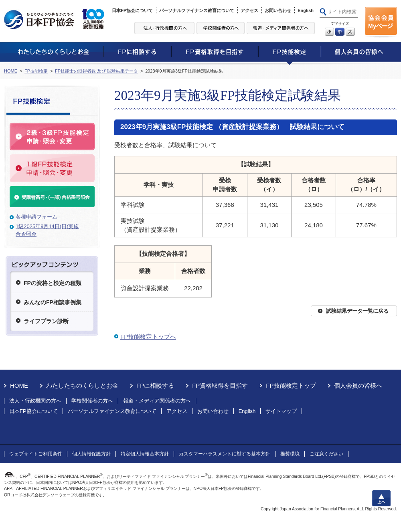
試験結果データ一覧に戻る (357, 311)
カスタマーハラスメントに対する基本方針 (225, 454)
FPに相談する (155, 385)
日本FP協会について (132, 10)
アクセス (249, 10)
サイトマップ (281, 411)
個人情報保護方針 (91, 454)
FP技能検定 (36, 71)
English (306, 10)
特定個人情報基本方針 (145, 454)
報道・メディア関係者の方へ (157, 401)
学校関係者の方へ (92, 401)
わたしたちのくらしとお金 (82, 385)
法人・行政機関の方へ (35, 401)
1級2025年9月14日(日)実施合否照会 (47, 230)
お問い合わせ (278, 10)
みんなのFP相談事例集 (53, 302)
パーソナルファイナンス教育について (197, 10)
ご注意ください (326, 454)
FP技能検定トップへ (148, 337)
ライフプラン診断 (46, 321)
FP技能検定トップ (291, 385)
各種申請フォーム (36, 217)
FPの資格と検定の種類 (53, 283)
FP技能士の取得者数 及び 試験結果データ (96, 71)
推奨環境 (290, 454)
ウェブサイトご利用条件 (36, 454)
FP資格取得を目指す (220, 385)
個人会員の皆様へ (358, 385)
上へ (381, 498)
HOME (11, 71)
